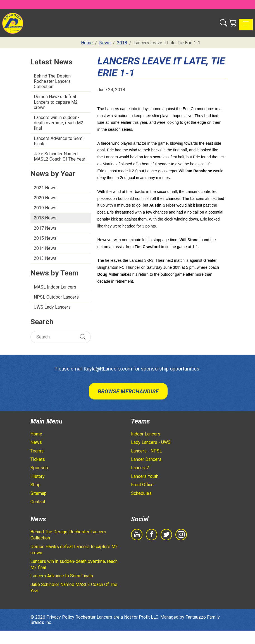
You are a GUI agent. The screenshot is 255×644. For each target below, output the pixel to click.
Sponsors (40, 468)
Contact (38, 502)
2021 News (45, 188)
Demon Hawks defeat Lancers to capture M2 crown (56, 102)
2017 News (45, 228)
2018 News (45, 218)
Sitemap (39, 493)
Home (36, 434)
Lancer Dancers (146, 459)
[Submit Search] (83, 337)
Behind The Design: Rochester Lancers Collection (53, 81)
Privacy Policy (60, 617)
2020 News (45, 198)
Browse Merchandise (128, 391)
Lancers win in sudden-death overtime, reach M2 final (59, 123)
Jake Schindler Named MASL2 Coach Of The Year (59, 156)
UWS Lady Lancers (52, 307)
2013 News (45, 258)
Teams (37, 451)
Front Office (142, 485)
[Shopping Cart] (233, 23)
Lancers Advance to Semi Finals (59, 141)
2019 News (45, 208)
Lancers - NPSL (146, 451)
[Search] (56, 337)
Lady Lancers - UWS (151, 442)
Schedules (141, 493)
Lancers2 (140, 468)
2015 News (45, 238)
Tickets (38, 459)
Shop (35, 485)
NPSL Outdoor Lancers (56, 297)
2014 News (45, 248)
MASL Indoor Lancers (55, 287)
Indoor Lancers (146, 434)
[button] (223, 23)
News (36, 442)
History (38, 476)
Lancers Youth (145, 476)
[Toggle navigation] (246, 25)
